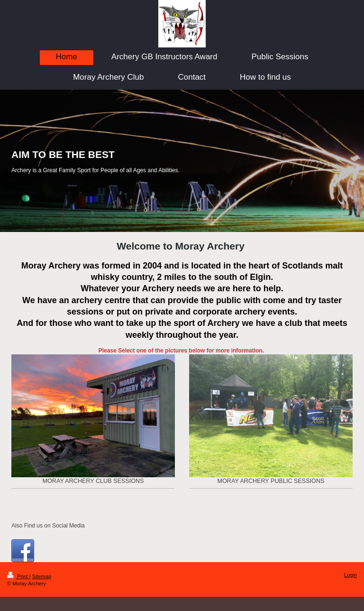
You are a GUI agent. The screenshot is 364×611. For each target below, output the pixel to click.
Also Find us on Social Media (48, 526)
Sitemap (42, 576)
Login (350, 575)
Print (18, 576)
